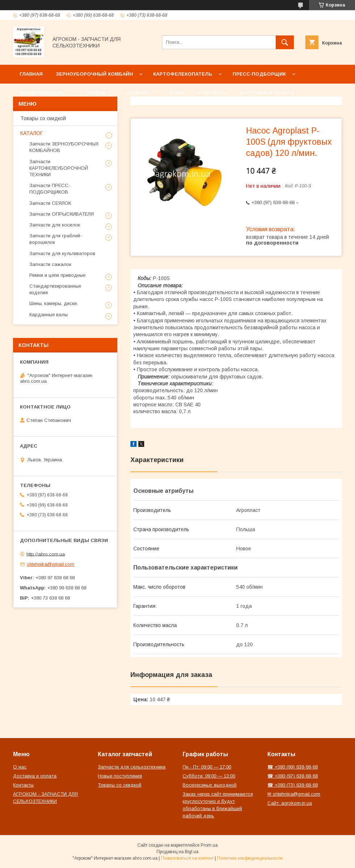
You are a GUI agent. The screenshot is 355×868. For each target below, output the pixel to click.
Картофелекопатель (183, 74)
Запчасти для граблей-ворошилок (56, 239)
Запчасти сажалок (50, 264)
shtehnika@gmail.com (51, 564)
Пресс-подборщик (259, 74)
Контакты (212, 93)
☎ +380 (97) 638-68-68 (293, 776)
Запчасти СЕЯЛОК (50, 203)
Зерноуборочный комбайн (94, 74)
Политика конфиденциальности (250, 858)
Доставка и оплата (266, 93)
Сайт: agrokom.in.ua (290, 803)
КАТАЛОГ (32, 133)
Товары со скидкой (43, 118)
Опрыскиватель (42, 93)
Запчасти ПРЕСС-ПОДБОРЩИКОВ (50, 189)
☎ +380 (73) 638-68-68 (293, 785)
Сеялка (96, 93)
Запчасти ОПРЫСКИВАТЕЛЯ (62, 214)
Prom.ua (209, 845)
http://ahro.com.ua (46, 554)
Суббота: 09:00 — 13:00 (209, 776)
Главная (31, 74)
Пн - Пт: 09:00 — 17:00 (207, 767)
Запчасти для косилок (55, 225)
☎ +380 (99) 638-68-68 (293, 767)
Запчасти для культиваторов (62, 253)
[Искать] (285, 42)
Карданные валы (49, 315)
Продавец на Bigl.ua (177, 852)
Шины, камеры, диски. (54, 303)
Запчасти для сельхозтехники (132, 767)
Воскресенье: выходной (210, 785)
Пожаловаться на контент (187, 858)
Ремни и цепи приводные (57, 275)
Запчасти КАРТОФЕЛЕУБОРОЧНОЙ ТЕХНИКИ (59, 168)
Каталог (137, 93)
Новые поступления (120, 776)
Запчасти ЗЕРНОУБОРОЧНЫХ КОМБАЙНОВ (64, 147)
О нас (177, 93)
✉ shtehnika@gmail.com (294, 794)
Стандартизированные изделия (55, 289)
